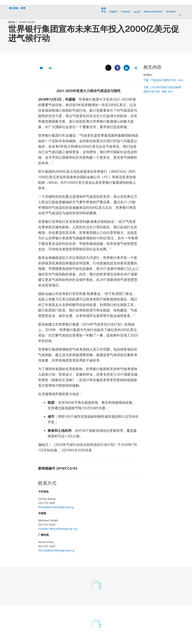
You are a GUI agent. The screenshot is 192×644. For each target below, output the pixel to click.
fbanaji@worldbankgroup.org (56, 507)
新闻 (23, 8)
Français (126, 11)
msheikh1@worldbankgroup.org (58, 529)
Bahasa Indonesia (153, 11)
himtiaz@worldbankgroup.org (56, 550)
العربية (137, 11)
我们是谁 (13, 8)
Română (171, 11)
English (113, 11)
